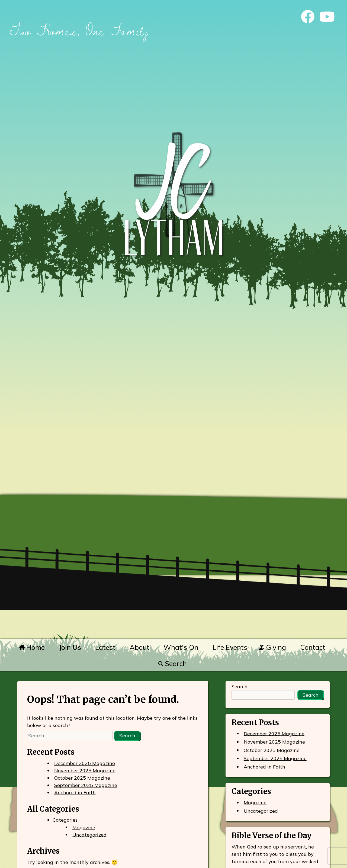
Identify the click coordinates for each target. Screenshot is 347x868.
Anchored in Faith (75, 793)
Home (32, 647)
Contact (313, 647)
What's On (181, 647)
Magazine (84, 827)
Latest (105, 647)
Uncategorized (89, 835)
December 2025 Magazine (85, 763)
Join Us (70, 647)
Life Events (230, 647)
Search (172, 663)
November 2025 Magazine (85, 771)
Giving (272, 647)
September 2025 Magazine (86, 785)
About (139, 647)
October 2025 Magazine (82, 778)
